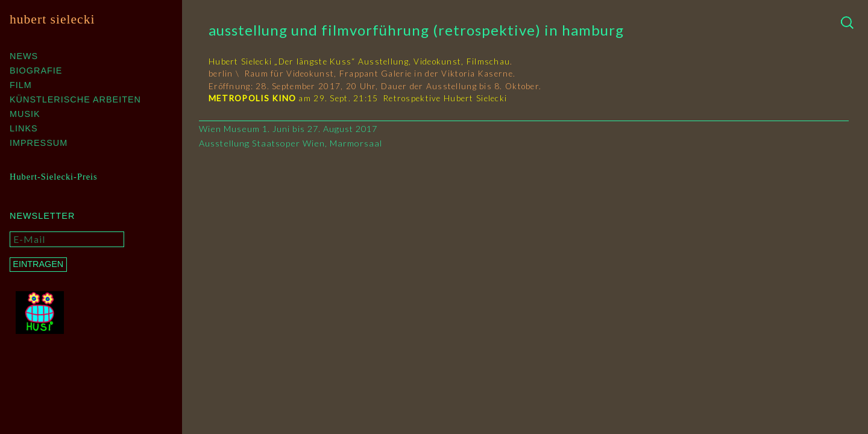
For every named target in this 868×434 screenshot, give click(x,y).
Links (24, 128)
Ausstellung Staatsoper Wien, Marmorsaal (291, 143)
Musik (25, 114)
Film (21, 85)
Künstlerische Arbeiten (75, 99)
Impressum (39, 143)
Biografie (36, 71)
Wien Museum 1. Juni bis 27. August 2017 (288, 129)
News (24, 56)
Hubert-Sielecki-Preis (54, 177)
